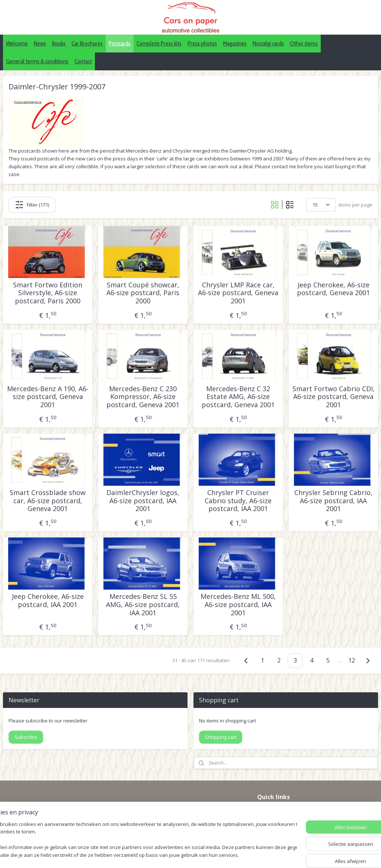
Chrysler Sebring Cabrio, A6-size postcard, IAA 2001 (333, 501)
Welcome (17, 43)
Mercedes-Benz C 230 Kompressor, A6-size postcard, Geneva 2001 (143, 397)
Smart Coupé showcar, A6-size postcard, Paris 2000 (143, 293)
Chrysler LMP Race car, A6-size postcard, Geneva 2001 (238, 293)
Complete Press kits (159, 43)
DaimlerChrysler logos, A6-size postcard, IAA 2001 (143, 501)
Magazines (235, 43)
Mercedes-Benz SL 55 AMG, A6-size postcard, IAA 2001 (143, 605)
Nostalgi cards (268, 43)
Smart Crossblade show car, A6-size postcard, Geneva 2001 (48, 501)
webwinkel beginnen (232, 854)
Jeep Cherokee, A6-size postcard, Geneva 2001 (333, 289)
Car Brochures (87, 43)
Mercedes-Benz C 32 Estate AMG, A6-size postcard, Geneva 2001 (238, 397)
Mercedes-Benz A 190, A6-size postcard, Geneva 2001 (48, 397)
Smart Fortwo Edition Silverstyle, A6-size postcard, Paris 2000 (48, 293)
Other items (304, 43)
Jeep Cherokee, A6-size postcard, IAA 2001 (48, 601)
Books (59, 43)
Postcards (120, 43)
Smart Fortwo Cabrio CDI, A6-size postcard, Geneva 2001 (334, 397)
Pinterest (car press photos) (291, 819)
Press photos (202, 43)
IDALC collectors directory (289, 811)
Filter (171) (32, 205)
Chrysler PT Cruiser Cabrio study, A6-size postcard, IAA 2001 (238, 501)
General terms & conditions (37, 61)
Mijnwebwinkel (297, 854)
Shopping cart (221, 737)
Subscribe (26, 737)
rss (203, 854)
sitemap (188, 854)
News (40, 43)
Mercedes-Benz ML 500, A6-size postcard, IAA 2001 (238, 605)
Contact (83, 61)
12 (352, 660)
